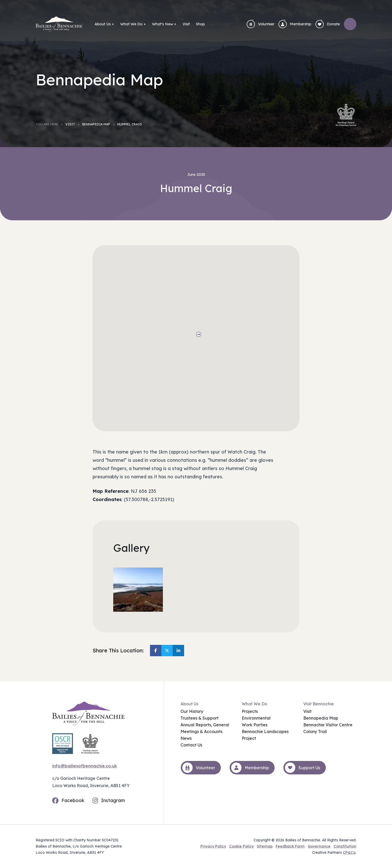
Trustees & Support (199, 718)
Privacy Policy (213, 846)
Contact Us (191, 745)
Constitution (345, 846)
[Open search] (350, 24)
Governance (319, 846)
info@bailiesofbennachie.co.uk (85, 766)
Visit (186, 24)
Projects (250, 711)
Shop (200, 24)
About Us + (104, 24)
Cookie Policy (241, 846)
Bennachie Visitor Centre (328, 725)
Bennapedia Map (96, 124)
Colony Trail (315, 731)
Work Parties (255, 725)
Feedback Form (290, 846)
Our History (192, 711)
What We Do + (133, 24)
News (186, 738)
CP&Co (349, 852)
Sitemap (265, 846)
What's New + (164, 24)
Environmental (256, 718)
